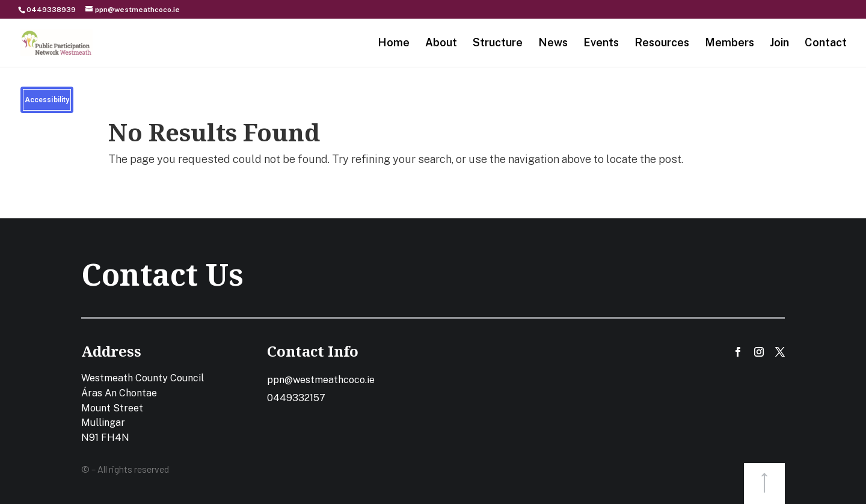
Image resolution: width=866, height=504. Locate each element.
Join (779, 44)
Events (601, 44)
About (441, 44)
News (553, 44)
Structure (498, 44)
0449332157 (296, 398)
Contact (826, 44)
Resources (662, 44)
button (764, 484)
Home (394, 44)
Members (729, 44)
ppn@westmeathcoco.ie (321, 380)
